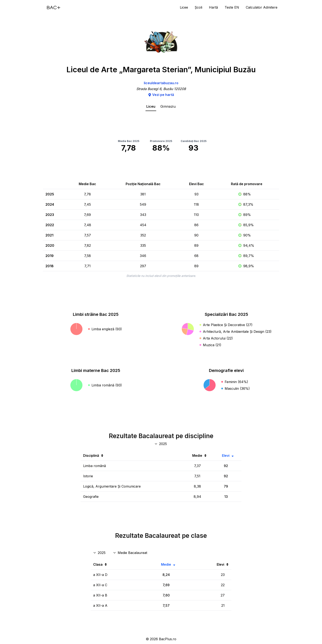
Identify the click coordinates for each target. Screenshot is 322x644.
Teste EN (232, 7)
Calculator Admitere (262, 7)
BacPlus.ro (168, 639)
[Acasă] (54, 8)
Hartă (213, 7)
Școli (198, 7)
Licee (184, 7)
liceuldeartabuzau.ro (161, 83)
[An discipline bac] (161, 444)
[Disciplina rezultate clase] (131, 553)
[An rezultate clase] (100, 553)
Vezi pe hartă (161, 95)
